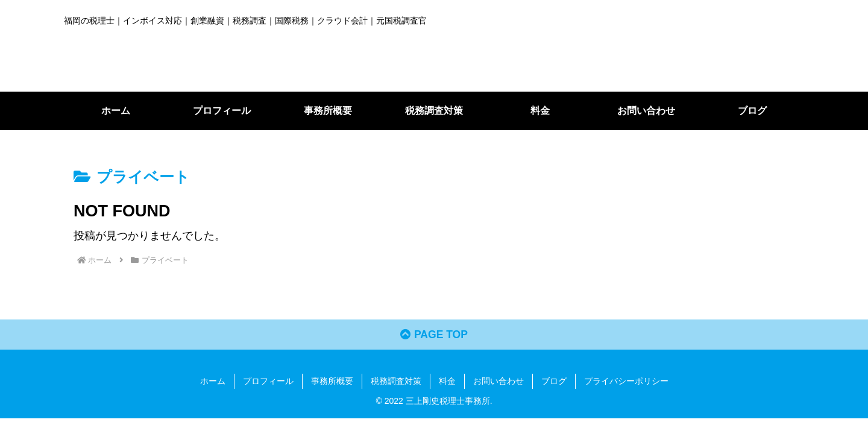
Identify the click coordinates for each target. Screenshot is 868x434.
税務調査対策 (396, 382)
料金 (447, 382)
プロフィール (268, 382)
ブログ (554, 382)
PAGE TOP (434, 336)
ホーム (213, 382)
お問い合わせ (498, 382)
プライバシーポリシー (626, 382)
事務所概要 (332, 382)
